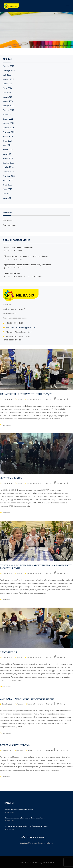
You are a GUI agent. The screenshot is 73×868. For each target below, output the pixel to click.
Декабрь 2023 (8, 106)
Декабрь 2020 (8, 163)
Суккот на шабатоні (12, 273)
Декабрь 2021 (8, 123)
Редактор (20, 399)
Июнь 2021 (7, 141)
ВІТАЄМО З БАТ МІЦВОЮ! (15, 745)
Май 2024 (7, 93)
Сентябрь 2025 (9, 71)
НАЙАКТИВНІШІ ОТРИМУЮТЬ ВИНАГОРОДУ (26, 394)
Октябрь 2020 (9, 172)
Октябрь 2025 (8, 66)
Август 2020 (8, 180)
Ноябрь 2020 (8, 167)
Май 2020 (7, 194)
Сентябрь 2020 (9, 176)
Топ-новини (8, 220)
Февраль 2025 (9, 79)
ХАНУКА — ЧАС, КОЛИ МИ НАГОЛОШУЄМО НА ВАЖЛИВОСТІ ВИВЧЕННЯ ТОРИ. (36, 567)
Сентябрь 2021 (9, 132)
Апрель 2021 (8, 150)
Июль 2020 (7, 185)
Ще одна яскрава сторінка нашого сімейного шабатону (26, 256)
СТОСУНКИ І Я (8, 652)
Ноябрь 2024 (8, 84)
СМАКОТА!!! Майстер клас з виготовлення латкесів (27, 699)
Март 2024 (7, 97)
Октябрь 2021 (8, 128)
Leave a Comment (35, 399)
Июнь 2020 (7, 189)
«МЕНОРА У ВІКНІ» (11, 478)
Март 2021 (7, 154)
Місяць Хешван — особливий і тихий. (20, 248)
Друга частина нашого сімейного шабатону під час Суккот (27, 265)
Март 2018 (7, 198)
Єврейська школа (10, 225)
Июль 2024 (8, 88)
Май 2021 (7, 145)
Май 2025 (7, 75)
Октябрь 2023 (8, 110)
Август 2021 (8, 136)
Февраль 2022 (9, 115)
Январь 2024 (8, 101)
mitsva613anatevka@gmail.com (21, 328)
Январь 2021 (8, 158)
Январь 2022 (8, 119)
